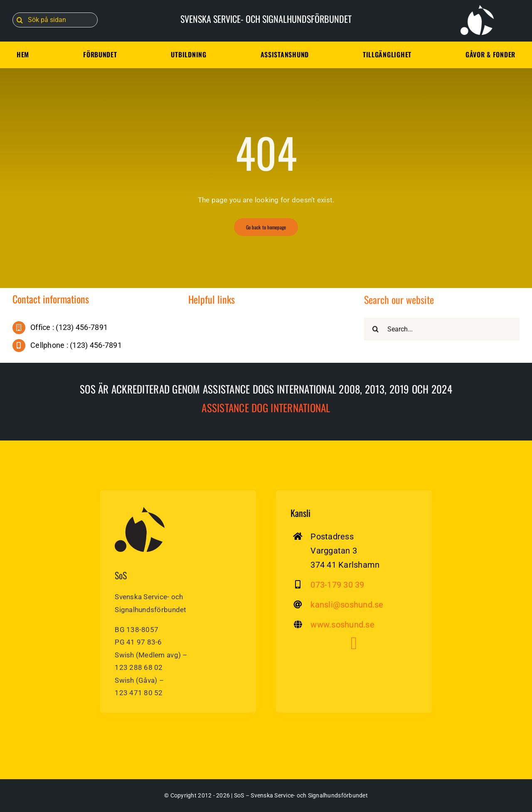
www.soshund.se (342, 625)
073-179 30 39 (337, 585)
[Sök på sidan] (55, 20)
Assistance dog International (266, 407)
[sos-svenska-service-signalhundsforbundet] (140, 510)
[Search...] (442, 330)
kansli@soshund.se (347, 605)
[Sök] (20, 20)
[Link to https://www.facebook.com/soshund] (354, 643)
